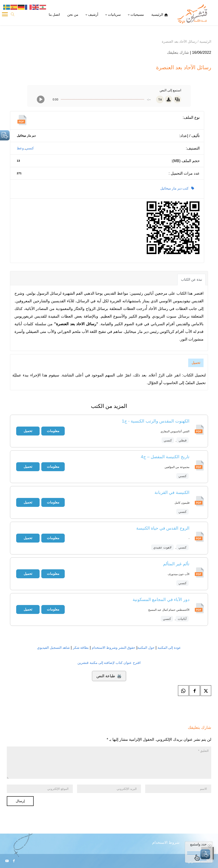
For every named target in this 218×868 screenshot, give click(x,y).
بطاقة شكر (81, 648)
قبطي (183, 440)
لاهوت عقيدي (162, 547)
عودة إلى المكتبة (169, 648)
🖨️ (109, 676)
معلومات (53, 431)
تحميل (196, 363)
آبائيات (182, 619)
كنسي (30, 148)
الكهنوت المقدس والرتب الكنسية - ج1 (156, 421)
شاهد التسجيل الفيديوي (53, 648)
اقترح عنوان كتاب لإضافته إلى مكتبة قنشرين (109, 663)
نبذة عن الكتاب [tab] (191, 279)
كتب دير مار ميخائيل (177, 188)
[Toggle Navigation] (5, 15)
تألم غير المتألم (176, 564)
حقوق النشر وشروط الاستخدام (113, 648)
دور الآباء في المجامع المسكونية (161, 599)
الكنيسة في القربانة (172, 492)
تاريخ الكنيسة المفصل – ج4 (165, 457)
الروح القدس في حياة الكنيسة (163, 528)
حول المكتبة (146, 648)
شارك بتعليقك (178, 52)
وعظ (20, 148)
